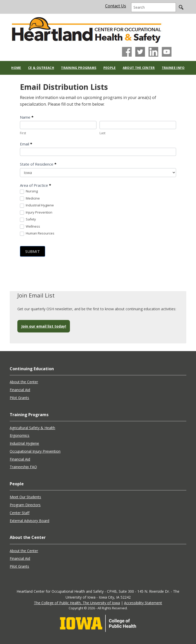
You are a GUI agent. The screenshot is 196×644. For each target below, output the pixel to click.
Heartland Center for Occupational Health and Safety (86, 29)
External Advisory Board (29, 521)
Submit (33, 251)
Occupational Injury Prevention (35, 451)
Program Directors (25, 505)
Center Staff (20, 513)
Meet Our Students (25, 497)
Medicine (30, 199)
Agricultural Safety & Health (32, 428)
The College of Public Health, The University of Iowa (77, 603)
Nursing (29, 191)
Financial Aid (20, 390)
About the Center (24, 382)
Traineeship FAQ (23, 467)
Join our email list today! (44, 326)
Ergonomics (20, 435)
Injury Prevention (36, 213)
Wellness (30, 227)
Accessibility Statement (143, 603)
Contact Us (116, 6)
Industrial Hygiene (37, 205)
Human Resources (37, 233)
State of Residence (38, 164)
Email (26, 144)
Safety (28, 219)
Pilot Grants (19, 398)
